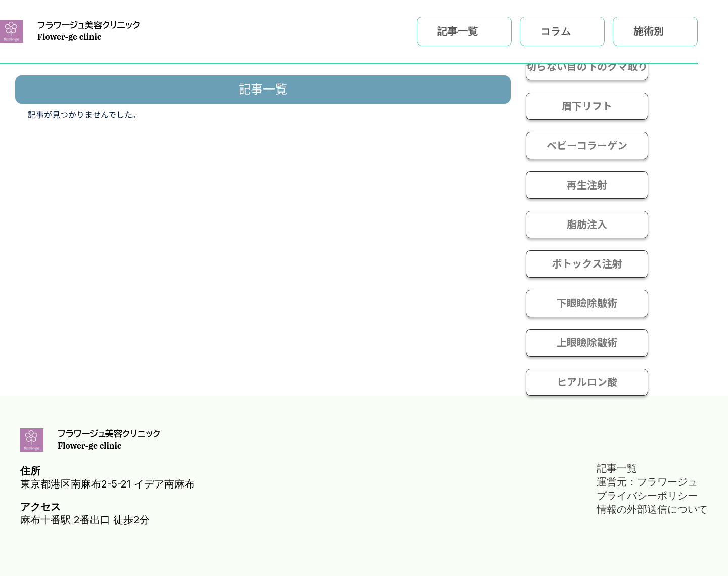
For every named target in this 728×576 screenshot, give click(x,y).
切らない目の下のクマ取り (587, 67)
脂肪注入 (587, 225)
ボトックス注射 (587, 264)
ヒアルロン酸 (587, 382)
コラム (556, 31)
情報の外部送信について (652, 509)
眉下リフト (587, 106)
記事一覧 (458, 31)
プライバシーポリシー (647, 496)
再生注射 (587, 185)
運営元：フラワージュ (647, 482)
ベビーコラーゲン (587, 146)
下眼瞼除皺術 (587, 303)
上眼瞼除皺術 (587, 343)
